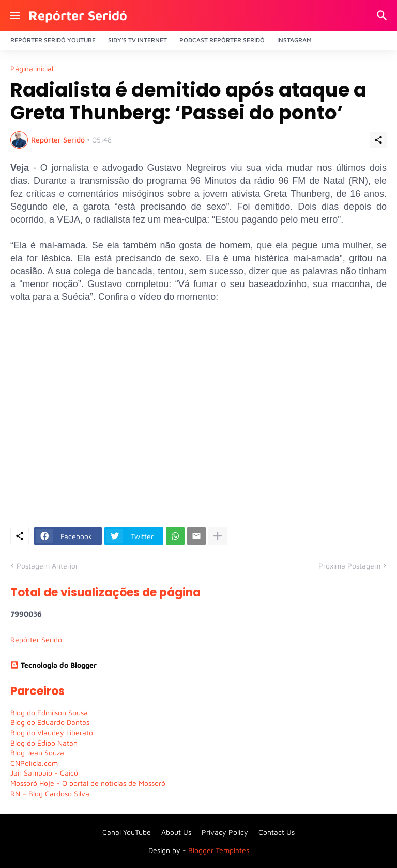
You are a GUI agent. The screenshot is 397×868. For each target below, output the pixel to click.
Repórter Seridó (78, 15)
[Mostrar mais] (218, 536)
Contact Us (277, 832)
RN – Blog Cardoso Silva (50, 793)
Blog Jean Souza (37, 753)
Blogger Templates (219, 850)
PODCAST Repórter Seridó (222, 40)
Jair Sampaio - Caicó (44, 773)
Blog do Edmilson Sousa (49, 712)
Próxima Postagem (349, 566)
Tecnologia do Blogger (54, 665)
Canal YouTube (127, 832)
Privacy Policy (225, 832)
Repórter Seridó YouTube (53, 40)
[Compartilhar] (378, 140)
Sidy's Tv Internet (138, 40)
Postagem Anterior (47, 566)
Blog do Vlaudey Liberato (52, 732)
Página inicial (32, 69)
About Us (176, 832)
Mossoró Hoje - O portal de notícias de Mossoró (88, 783)
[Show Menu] (14, 15)
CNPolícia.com (34, 763)
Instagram (294, 40)
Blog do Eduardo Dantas (50, 722)
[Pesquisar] (383, 15)
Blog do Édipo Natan (44, 743)
